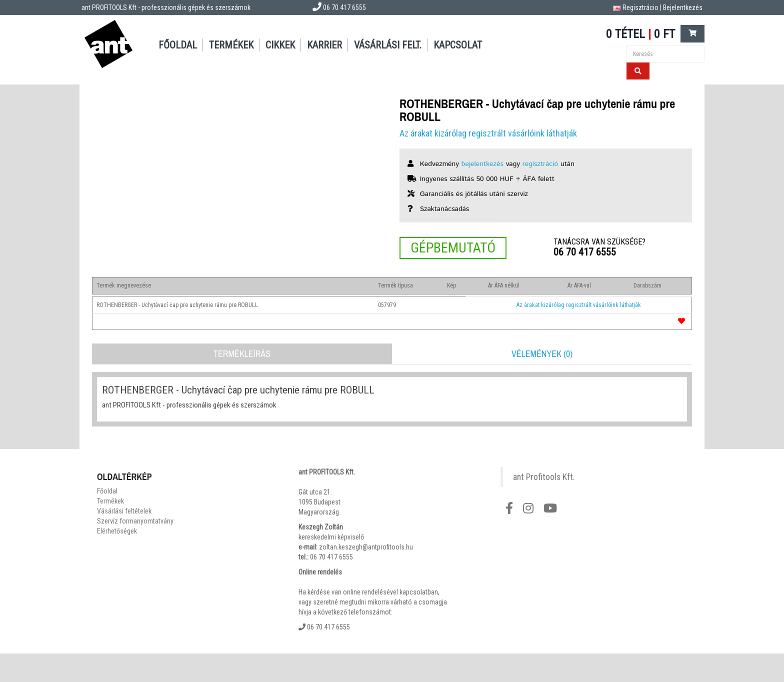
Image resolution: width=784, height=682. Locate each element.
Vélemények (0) (542, 354)
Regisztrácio (640, 7)
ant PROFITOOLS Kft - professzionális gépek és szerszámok (166, 7)
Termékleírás (242, 354)
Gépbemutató (453, 248)
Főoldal (178, 45)
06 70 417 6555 (585, 252)
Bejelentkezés (683, 7)
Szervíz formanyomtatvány (135, 521)
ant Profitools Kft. (544, 477)
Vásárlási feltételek (124, 511)
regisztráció (540, 164)
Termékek (231, 45)
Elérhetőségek (117, 531)
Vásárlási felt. (388, 45)
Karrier (324, 45)
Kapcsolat (458, 45)
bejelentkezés (482, 164)
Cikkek (280, 45)
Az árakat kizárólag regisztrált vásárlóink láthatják (488, 133)
